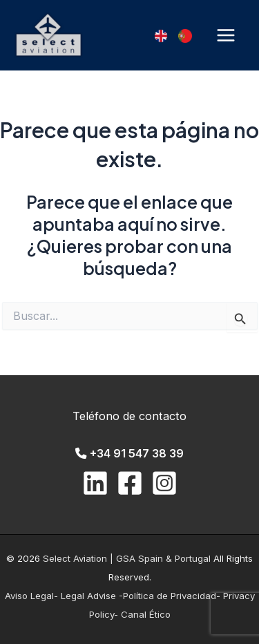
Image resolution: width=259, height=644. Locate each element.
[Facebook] (130, 483)
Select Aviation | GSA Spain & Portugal (128, 558)
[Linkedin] (95, 483)
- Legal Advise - (88, 596)
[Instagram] (164, 483)
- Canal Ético (142, 614)
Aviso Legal (29, 596)
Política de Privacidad (170, 596)
